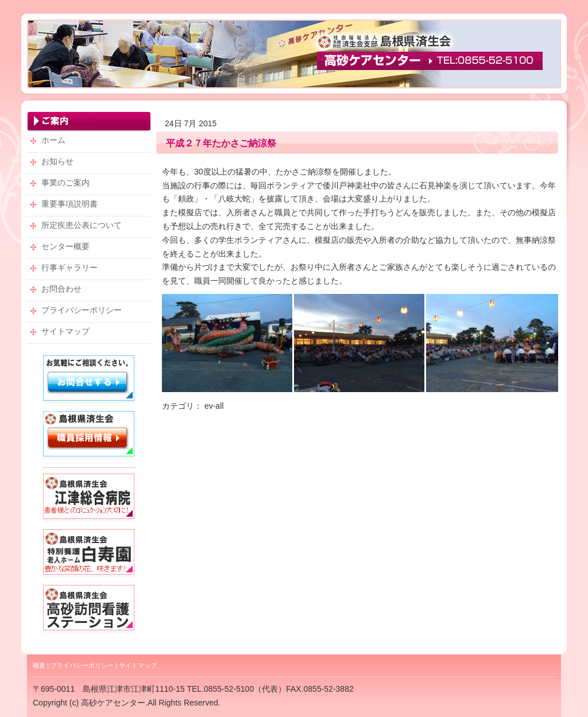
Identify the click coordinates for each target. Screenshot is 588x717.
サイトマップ (138, 665)
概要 (39, 665)
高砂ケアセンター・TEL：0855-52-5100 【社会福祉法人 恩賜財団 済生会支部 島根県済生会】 (294, 54)
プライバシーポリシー (82, 665)
